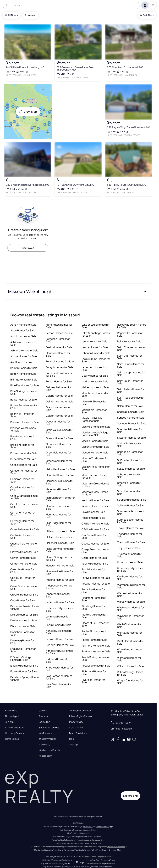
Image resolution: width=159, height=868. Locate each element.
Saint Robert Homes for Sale (131, 399)
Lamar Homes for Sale (94, 341)
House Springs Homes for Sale (59, 558)
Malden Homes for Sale (95, 387)
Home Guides (12, 739)
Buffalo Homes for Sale (24, 453)
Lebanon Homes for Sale (96, 353)
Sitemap (73, 745)
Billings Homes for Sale (24, 380)
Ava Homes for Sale (22, 362)
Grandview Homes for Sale (59, 445)
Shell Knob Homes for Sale (130, 431)
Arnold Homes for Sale (23, 336)
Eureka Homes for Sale (24, 671)
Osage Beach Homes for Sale (96, 551)
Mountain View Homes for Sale (95, 493)
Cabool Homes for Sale (24, 465)
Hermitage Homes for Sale (58, 516)
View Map (28, 112)
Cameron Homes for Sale (22, 480)
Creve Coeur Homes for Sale (24, 587)
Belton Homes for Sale (23, 374)
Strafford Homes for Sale (132, 500)
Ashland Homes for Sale (24, 350)
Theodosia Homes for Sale (130, 535)
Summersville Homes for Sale (132, 513)
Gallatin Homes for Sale (60, 401)
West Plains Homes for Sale (130, 642)
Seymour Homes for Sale (132, 423)
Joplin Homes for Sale (59, 625)
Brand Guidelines (78, 733)
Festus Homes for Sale (59, 347)
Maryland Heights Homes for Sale (92, 420)
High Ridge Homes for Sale (59, 524)
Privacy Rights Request (81, 716)
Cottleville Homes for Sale (23, 579)
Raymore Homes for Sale (96, 646)
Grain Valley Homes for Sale (59, 431)
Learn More (117, 850)
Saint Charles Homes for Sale (131, 349)
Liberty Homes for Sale (95, 376)
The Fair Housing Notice (116, 847)
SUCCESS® (45, 722)
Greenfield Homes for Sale (58, 454)
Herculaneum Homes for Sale (60, 499)
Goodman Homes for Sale (58, 423)
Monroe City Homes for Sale (95, 460)
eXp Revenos (45, 733)
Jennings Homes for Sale (58, 618)
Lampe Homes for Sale (95, 347)
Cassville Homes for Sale (25, 529)
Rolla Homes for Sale (129, 341)
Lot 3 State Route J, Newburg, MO (25, 67)
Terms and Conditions (80, 711)
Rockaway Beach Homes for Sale (132, 326)
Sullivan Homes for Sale (131, 505)
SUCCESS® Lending (49, 728)
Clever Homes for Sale (23, 558)
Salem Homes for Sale (130, 406)
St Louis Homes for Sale (131, 469)
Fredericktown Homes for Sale (59, 374)
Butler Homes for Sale (23, 459)
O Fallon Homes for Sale (95, 524)
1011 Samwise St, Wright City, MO (75, 185)
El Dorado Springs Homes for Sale (21, 658)
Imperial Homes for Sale (60, 580)
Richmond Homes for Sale (94, 673)
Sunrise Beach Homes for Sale (130, 521)
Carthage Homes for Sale (22, 522)
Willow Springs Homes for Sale (130, 673)
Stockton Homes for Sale (129, 493)
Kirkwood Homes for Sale (58, 660)
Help (71, 739)
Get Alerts (147, 15)
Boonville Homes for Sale (22, 415)
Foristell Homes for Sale (60, 361)
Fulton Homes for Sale (59, 381)
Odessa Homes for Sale (95, 544)
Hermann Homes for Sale (58, 507)
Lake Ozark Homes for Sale (59, 686)
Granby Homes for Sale (59, 438)
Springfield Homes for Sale (130, 453)
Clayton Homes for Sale (24, 552)
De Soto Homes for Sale (24, 615)
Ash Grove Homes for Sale (23, 343)
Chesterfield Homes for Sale (24, 545)
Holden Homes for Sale (59, 537)
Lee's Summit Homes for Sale (96, 360)
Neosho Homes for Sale (95, 500)
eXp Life (43, 711)
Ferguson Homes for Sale (58, 340)
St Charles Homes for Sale (130, 462)
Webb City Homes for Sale (129, 626)
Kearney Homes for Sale (60, 639)
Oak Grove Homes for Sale (94, 536)
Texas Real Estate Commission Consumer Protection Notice (78, 843)
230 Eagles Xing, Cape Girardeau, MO (129, 127)
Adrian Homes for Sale (23, 325)
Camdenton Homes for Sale (24, 472)
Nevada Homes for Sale (95, 506)
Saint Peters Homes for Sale (131, 390)
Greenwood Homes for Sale (59, 462)
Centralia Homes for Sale (22, 536)
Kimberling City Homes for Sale (59, 652)
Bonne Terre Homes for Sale (24, 407)
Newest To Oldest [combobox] (32, 15)
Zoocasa (43, 716)
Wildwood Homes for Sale (129, 659)
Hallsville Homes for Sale (60, 469)
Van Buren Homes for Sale (130, 578)
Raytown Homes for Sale (96, 651)
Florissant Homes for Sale (58, 354)
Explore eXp (11, 711)
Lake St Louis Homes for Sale (96, 326)
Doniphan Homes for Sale (22, 633)
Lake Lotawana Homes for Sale (59, 677)
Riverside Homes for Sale (93, 681)
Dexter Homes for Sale (23, 620)
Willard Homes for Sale (130, 666)
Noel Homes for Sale (93, 518)
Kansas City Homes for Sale (59, 632)
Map (80, 862)
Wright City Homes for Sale (130, 682)
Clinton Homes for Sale (24, 564)
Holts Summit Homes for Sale (60, 550)
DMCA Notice (78, 823)
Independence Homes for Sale (59, 587)
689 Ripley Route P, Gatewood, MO (127, 185)
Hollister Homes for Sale (60, 543)
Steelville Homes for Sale (129, 484)
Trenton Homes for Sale (131, 542)
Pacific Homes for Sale (95, 564)
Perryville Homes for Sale (93, 591)
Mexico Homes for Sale (95, 441)
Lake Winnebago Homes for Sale (96, 334)
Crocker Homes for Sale (24, 595)
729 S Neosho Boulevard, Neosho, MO (28, 185)
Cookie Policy (76, 728)
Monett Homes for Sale (95, 452)
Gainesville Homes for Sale (59, 389)
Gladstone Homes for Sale (58, 409)
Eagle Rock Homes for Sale (23, 650)
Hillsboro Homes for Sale (60, 531)
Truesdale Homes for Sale (129, 555)
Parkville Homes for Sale (96, 578)
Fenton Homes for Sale (59, 333)
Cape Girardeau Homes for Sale (24, 497)
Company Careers (14, 733)
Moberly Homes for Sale (95, 447)
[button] (78, 291)
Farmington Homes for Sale (59, 326)
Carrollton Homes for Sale (23, 514)
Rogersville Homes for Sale (130, 334)
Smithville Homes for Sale (129, 445)
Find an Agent (12, 716)
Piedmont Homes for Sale (94, 599)
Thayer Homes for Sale (130, 528)
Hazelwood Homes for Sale (59, 491)
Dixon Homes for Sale (23, 626)
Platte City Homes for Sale (94, 616)
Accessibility (45, 756)
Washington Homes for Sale (131, 609)
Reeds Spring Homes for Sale (96, 658)
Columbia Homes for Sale (22, 571)
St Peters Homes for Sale (129, 476)
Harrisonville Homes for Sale (60, 482)
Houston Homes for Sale (60, 565)
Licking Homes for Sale (95, 381)
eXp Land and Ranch (49, 750)
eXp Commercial (47, 739)
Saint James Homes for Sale (131, 365)
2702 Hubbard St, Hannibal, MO (125, 67)
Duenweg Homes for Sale (22, 642)
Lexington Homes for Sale (94, 369)
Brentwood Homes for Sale (23, 438)
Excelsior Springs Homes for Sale (25, 678)
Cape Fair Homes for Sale (22, 489)
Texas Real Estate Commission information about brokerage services (78, 840)
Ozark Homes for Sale (94, 558)
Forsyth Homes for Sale (60, 367)
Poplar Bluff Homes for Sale (95, 633)
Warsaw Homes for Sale (131, 602)
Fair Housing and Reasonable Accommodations (78, 830)
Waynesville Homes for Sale (130, 617)
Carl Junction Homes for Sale (25, 505)
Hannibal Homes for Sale (60, 475)
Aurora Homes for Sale (24, 356)
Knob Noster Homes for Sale (60, 669)
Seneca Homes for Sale (131, 418)
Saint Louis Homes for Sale (130, 382)
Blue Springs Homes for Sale (24, 392)
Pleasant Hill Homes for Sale (95, 624)
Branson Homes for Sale (25, 422)
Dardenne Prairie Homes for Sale (25, 607)
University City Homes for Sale (130, 569)
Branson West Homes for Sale (23, 429)
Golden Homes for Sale (59, 416)
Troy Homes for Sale (129, 548)
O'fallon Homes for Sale (95, 529)
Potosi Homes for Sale (94, 640)
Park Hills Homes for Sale (93, 571)
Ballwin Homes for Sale (24, 368)
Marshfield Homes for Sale (94, 411)
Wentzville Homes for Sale (130, 634)
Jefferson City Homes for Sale (60, 609)
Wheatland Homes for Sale (130, 651)
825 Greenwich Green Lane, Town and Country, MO (76, 68)
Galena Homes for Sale (59, 396)
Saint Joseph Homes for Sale (131, 374)
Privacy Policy (76, 722)
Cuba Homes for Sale (23, 600)
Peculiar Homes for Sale (96, 584)
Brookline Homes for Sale (22, 446)
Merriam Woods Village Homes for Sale (95, 434)
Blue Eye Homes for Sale (25, 385)
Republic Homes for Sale (96, 666)
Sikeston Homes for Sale (131, 438)
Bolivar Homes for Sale (24, 400)
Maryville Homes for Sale (96, 427)
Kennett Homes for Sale (60, 645)
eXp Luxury (44, 745)
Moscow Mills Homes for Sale (96, 468)
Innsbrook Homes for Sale (58, 595)
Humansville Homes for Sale (60, 573)
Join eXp (9, 722)
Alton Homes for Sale (23, 330)
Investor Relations (14, 728)
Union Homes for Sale (130, 562)
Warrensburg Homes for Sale (131, 586)
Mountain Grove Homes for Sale (95, 485)
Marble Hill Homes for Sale (94, 403)
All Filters (11, 15)
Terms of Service (103, 827)
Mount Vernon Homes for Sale (94, 476)
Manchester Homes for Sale (95, 394)
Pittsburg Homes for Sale (93, 607)
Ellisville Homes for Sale (24, 666)
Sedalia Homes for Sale (131, 412)
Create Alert (28, 248)
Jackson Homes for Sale (60, 602)
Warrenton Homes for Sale (130, 595)
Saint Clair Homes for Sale (130, 357)
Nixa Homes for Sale (93, 512)
